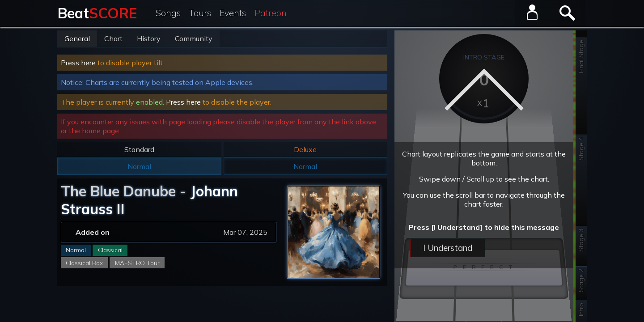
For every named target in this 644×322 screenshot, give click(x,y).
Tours (200, 13)
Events (233, 13)
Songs (168, 13)
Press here (78, 63)
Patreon (271, 13)
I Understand (448, 248)
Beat (97, 13)
